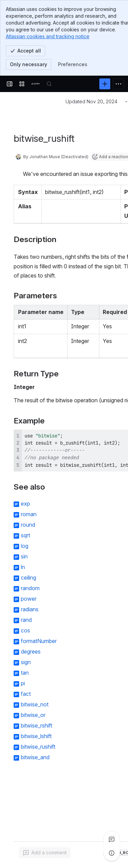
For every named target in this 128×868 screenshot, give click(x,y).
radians (30, 609)
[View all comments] (112, 839)
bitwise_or (33, 715)
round (28, 525)
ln (23, 567)
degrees (31, 652)
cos (25, 630)
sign (26, 662)
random (30, 588)
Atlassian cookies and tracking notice (48, 36)
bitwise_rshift (37, 725)
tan (25, 673)
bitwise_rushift (38, 747)
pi (23, 683)
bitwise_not (35, 704)
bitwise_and (35, 757)
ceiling (29, 578)
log (25, 546)
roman (29, 514)
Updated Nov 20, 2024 (91, 101)
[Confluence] (35, 84)
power (29, 599)
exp (25, 504)
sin (24, 556)
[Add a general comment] (45, 853)
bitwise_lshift (36, 736)
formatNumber (39, 641)
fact (26, 694)
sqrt (25, 535)
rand (26, 620)
